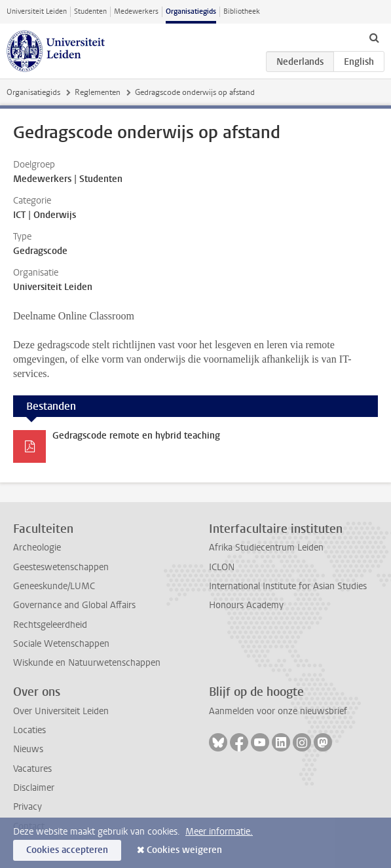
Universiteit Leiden (37, 11)
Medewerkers (136, 11)
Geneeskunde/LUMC (54, 586)
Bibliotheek (242, 11)
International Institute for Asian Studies (288, 586)
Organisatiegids (191, 11)
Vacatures (32, 769)
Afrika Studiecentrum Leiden (266, 548)
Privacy (28, 807)
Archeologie (37, 548)
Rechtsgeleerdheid (50, 625)
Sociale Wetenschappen (61, 644)
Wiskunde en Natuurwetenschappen (87, 663)
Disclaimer (34, 788)
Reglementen (98, 92)
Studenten (90, 11)
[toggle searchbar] (374, 37)
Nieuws (28, 749)
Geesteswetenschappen (61, 567)
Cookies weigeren (184, 850)
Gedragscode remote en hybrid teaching (136, 436)
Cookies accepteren (67, 850)
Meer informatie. (219, 832)
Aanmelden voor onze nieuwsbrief (278, 711)
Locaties (29, 730)
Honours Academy (246, 605)
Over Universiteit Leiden (61, 711)
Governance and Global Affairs (74, 605)
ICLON (222, 567)
